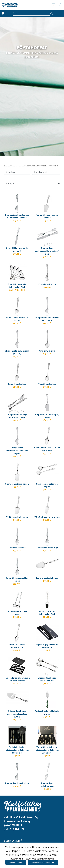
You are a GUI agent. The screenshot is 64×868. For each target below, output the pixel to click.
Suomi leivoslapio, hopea (17, 484)
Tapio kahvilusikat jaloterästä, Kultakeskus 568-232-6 (17, 750)
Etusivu (7, 166)
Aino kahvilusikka (47, 351)
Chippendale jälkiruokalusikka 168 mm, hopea (17, 451)
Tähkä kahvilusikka (47, 384)
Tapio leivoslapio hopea (47, 578)
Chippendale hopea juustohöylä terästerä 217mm (17, 714)
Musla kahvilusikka (47, 284)
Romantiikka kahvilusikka (17, 783)
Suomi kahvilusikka (17, 384)
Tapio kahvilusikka (17, 548)
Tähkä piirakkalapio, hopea (47, 517)
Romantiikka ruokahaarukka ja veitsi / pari (47, 251)
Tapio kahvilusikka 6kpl (47, 548)
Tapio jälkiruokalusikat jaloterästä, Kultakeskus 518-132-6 (47, 750)
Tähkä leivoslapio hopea (17, 517)
